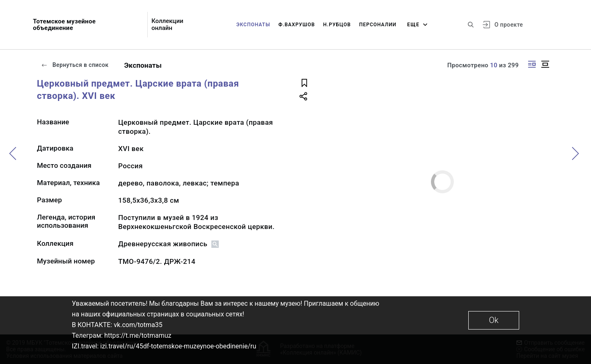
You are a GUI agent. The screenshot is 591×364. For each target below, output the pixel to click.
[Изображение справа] (532, 64)
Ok (494, 320)
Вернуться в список (75, 65)
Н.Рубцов (337, 25)
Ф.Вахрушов (297, 25)
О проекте (509, 25)
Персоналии (378, 25)
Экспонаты (253, 25)
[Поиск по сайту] (471, 25)
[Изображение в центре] (545, 64)
